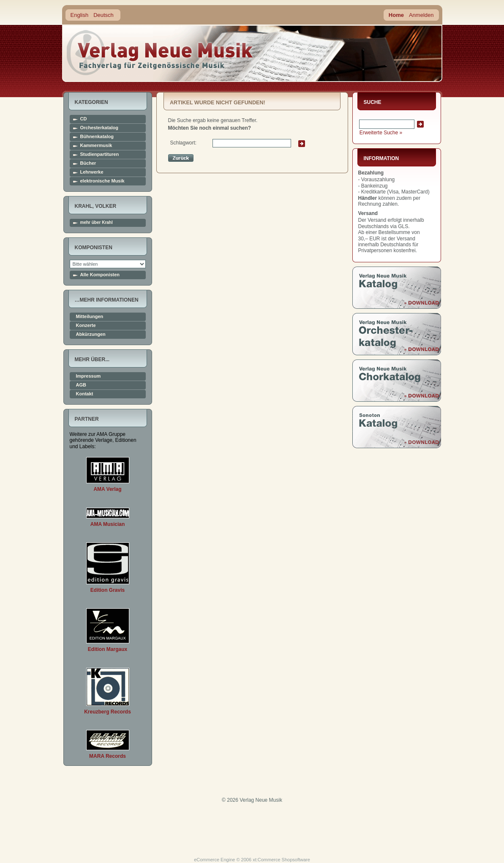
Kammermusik (96, 146)
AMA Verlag (107, 489)
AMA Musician (108, 524)
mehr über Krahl (97, 223)
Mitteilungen (90, 317)
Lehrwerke (92, 172)
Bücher (88, 163)
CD (84, 119)
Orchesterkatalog (99, 128)
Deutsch (104, 15)
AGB (81, 385)
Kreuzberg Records (108, 712)
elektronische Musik (102, 181)
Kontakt (85, 394)
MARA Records (108, 756)
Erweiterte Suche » (381, 133)
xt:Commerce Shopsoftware (281, 860)
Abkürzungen (91, 334)
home (160, 53)
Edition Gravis (108, 590)
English (80, 15)
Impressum (89, 376)
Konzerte (86, 325)
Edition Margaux (108, 649)
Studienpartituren (100, 154)
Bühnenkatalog (97, 137)
